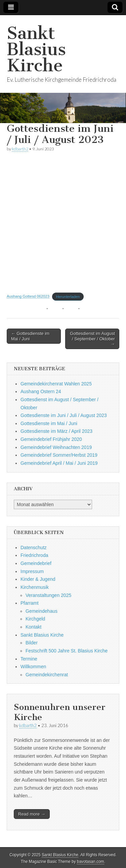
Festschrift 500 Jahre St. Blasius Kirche (67, 651)
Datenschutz (34, 548)
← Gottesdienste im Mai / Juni (30, 336)
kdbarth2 (20, 149)
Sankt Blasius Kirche (36, 49)
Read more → (32, 814)
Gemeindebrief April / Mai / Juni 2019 (59, 463)
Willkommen (33, 667)
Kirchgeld (35, 619)
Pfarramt (30, 603)
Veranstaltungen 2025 (48, 595)
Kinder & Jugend (38, 579)
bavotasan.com (91, 862)
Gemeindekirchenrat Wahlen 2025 (56, 384)
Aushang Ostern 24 (41, 391)
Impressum (32, 571)
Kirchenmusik (35, 587)
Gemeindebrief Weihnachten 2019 (56, 447)
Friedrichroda (34, 555)
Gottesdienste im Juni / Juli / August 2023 (64, 415)
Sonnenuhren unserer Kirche (60, 712)
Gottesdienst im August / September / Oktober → (92, 339)
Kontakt (33, 627)
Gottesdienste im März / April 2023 (56, 431)
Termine (29, 659)
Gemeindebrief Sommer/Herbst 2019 (59, 455)
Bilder (32, 643)
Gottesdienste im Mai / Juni (49, 423)
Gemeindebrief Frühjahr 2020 (51, 439)
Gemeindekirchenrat (47, 675)
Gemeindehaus (41, 611)
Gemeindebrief (36, 563)
